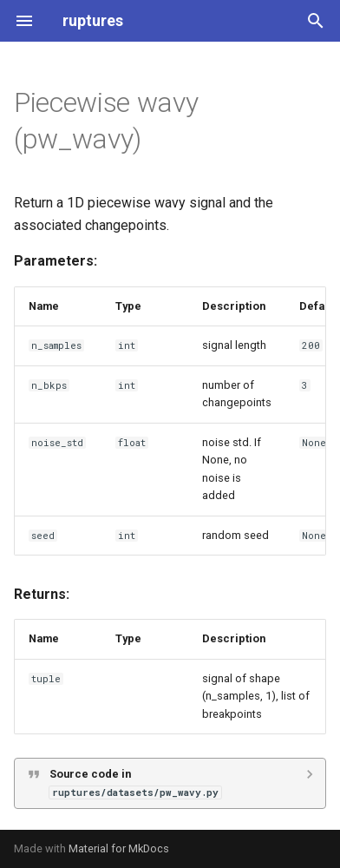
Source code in (135, 783)
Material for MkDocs (119, 848)
